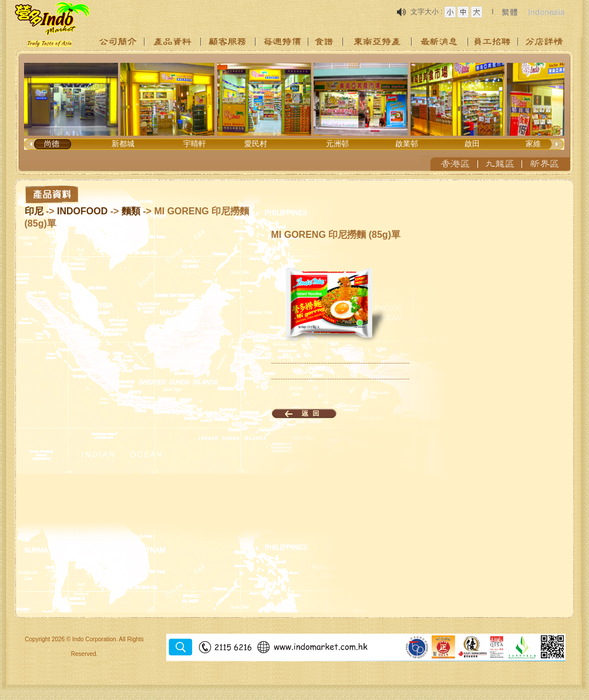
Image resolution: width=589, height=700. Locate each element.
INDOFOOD (82, 211)
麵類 (131, 211)
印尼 (34, 211)
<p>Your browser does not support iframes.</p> (295, 113)
